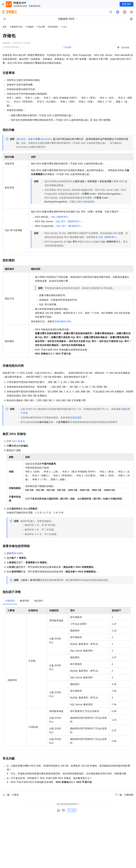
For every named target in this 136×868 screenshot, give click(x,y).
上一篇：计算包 (11, 795)
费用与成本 (17, 553)
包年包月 (21, 139)
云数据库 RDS (16, 27)
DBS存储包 (83, 202)
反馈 (72, 810)
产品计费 (41, 27)
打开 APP (127, 4)
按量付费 (33, 139)
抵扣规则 (77, 417)
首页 (5, 27)
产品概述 (30, 27)
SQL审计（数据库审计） (69, 221)
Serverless (46, 139)
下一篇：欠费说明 (124, 795)
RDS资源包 (53, 27)
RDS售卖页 (18, 441)
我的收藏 (125, 48)
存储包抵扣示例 (63, 321)
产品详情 (67, 47)
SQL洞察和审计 (60, 217)
